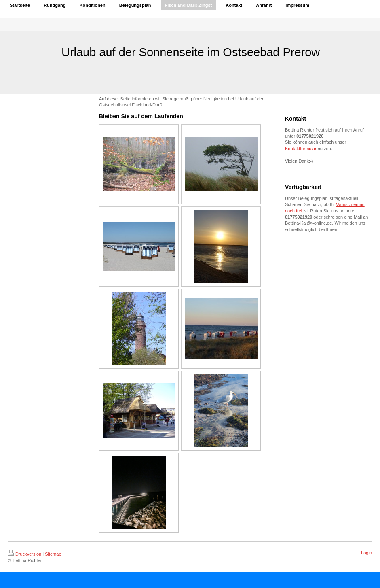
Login (366, 553)
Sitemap (53, 554)
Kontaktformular (301, 149)
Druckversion (25, 554)
